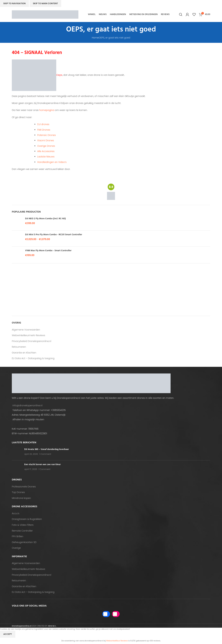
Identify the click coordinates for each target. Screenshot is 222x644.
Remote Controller (22, 531)
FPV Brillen (17, 536)
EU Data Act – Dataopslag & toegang (33, 358)
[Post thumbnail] (17, 453)
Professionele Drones (24, 487)
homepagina (47, 110)
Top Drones (18, 492)
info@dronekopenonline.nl (27, 405)
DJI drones (43, 124)
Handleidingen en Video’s (52, 162)
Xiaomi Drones (46, 140)
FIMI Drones (44, 130)
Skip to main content (45, 3)
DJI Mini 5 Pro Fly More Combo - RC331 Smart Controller (54, 235)
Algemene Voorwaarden (26, 330)
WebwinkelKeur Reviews (117, 641)
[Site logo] (45, 14)
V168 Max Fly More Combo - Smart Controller (48, 251)
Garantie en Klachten (24, 353)
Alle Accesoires (46, 151)
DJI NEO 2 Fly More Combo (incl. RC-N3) (45, 219)
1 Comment (45, 454)
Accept (8, 634)
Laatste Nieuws (46, 157)
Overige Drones (46, 146)
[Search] (181, 14)
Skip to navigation (14, 3)
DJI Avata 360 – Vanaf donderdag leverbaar (47, 449)
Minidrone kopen (21, 498)
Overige (16, 548)
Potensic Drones (47, 135)
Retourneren (19, 347)
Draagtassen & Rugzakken (27, 519)
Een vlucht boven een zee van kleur (43, 465)
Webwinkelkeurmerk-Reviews (28, 335)
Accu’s (16, 513)
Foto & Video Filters (23, 525)
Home (95, 38)
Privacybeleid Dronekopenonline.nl (32, 341)
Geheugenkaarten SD (24, 542)
